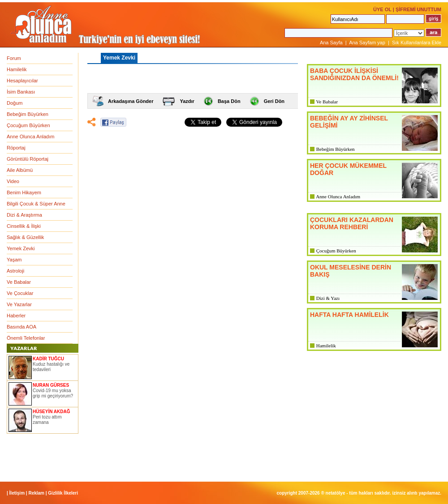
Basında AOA (22, 327)
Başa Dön (229, 101)
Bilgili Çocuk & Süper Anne (36, 204)
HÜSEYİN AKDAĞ (52, 412)
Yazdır (187, 101)
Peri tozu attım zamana (47, 420)
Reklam (36, 493)
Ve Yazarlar (19, 304)
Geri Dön (274, 101)
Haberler (16, 316)
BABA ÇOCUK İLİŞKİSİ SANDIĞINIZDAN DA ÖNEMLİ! (354, 74)
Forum (14, 58)
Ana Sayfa (331, 43)
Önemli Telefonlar (26, 338)
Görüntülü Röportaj (28, 159)
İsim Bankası (21, 92)
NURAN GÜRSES (51, 385)
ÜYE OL (382, 9)
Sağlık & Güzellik (25, 237)
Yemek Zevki (21, 248)
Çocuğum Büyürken (28, 125)
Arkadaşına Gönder (131, 101)
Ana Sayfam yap (367, 43)
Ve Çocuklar (20, 293)
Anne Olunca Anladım (30, 137)
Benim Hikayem (24, 192)
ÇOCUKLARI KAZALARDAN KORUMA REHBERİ (352, 223)
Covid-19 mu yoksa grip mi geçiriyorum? (53, 393)
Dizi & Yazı (328, 298)
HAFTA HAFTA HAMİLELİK (349, 315)
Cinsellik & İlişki (24, 226)
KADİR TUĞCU (48, 359)
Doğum (15, 103)
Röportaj (16, 148)
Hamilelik (17, 69)
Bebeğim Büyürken (28, 114)
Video (13, 181)
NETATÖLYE (336, 493)
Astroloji (15, 271)
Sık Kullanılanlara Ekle (417, 43)
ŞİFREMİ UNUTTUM (418, 9)
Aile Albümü (20, 170)
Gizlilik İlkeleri (63, 493)
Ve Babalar (19, 282)
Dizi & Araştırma (24, 215)
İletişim (17, 493)
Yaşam (14, 260)
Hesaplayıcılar (22, 81)
